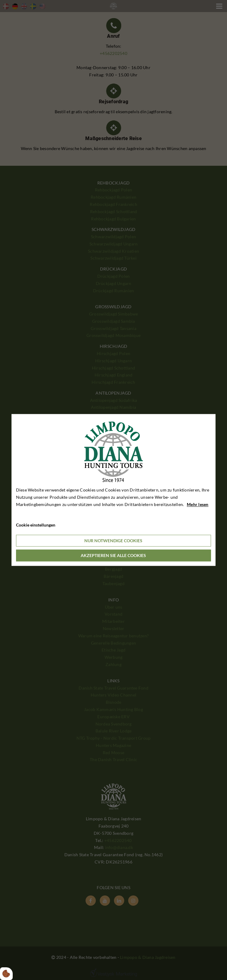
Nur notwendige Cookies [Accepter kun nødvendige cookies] (113, 541)
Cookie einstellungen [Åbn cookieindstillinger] (36, 525)
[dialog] (114, 490)
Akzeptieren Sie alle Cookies (113, 556)
